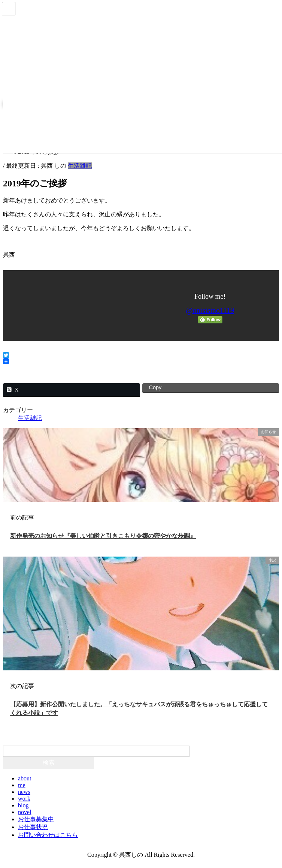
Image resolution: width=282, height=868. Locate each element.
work (24, 799)
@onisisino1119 (210, 310)
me (22, 785)
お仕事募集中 (36, 819)
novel (25, 812)
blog (23, 805)
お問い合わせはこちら (48, 835)
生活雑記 (80, 166)
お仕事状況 (33, 827)
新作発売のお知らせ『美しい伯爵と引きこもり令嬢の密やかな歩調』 (103, 536)
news (24, 792)
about (25, 778)
